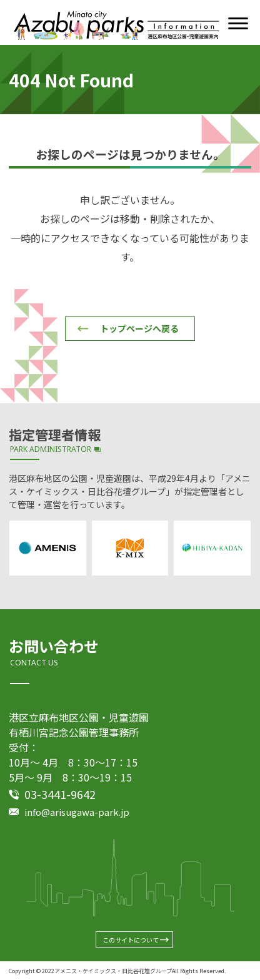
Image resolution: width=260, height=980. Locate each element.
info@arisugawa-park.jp (77, 812)
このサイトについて (131, 940)
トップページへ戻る (139, 328)
